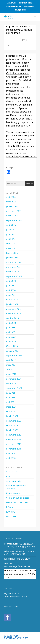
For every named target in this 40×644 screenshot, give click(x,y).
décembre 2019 (14, 435)
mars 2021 (11, 407)
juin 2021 (11, 393)
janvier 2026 (12, 206)
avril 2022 (11, 369)
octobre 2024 (12, 272)
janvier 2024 (12, 304)
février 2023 (12, 346)
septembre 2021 (14, 388)
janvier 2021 (12, 416)
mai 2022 (11, 365)
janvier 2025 (12, 258)
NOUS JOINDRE (20, 10)
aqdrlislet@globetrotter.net (17, 566)
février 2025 (12, 253)
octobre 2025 (12, 216)
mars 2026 (11, 202)
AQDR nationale (12, 594)
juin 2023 (11, 328)
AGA (8, 476)
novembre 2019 (14, 439)
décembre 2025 (14, 211)
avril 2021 (11, 402)
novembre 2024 (14, 267)
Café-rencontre (13, 493)
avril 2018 (11, 458)
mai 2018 (11, 453)
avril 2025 (11, 244)
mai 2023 (11, 332)
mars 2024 (11, 295)
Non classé (11, 516)
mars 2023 (11, 341)
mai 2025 (11, 239)
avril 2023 (11, 337)
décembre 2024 (14, 262)
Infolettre (11, 507)
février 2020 (12, 425)
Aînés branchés (14, 481)
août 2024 (11, 281)
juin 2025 (11, 234)
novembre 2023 (14, 314)
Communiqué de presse (18, 498)
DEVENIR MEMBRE (26, 3)
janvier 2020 (12, 430)
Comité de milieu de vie (15, 596)
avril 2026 (11, 197)
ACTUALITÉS (12, 472)
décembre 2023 (14, 309)
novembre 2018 (14, 449)
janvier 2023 (12, 351)
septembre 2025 (14, 220)
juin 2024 (11, 286)
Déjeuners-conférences (17, 502)
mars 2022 (11, 374)
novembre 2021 (14, 379)
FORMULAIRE (29, 6)
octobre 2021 (12, 383)
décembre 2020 (14, 421)
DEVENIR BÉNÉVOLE (14, 6)
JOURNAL (11, 512)
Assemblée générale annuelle (16, 487)
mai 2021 (11, 397)
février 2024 (12, 300)
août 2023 (11, 323)
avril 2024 (11, 290)
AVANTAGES (12, 3)
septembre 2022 (14, 355)
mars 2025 (11, 248)
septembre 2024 (14, 276)
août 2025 (11, 225)
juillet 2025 (11, 230)
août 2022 (11, 360)
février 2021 (12, 411)
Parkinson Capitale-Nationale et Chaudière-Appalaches (18, 73)
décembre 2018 (14, 444)
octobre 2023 (12, 318)
